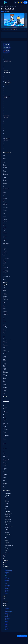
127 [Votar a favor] (4, 29)
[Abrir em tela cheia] (25, 29)
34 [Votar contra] (8, 29)
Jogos (2, 6)
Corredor (7, 6)
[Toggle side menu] (2, 2)
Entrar (25, 2)
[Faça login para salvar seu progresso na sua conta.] (14, 29)
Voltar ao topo (22, 636)
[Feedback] (17, 29)
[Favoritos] (11, 29)
